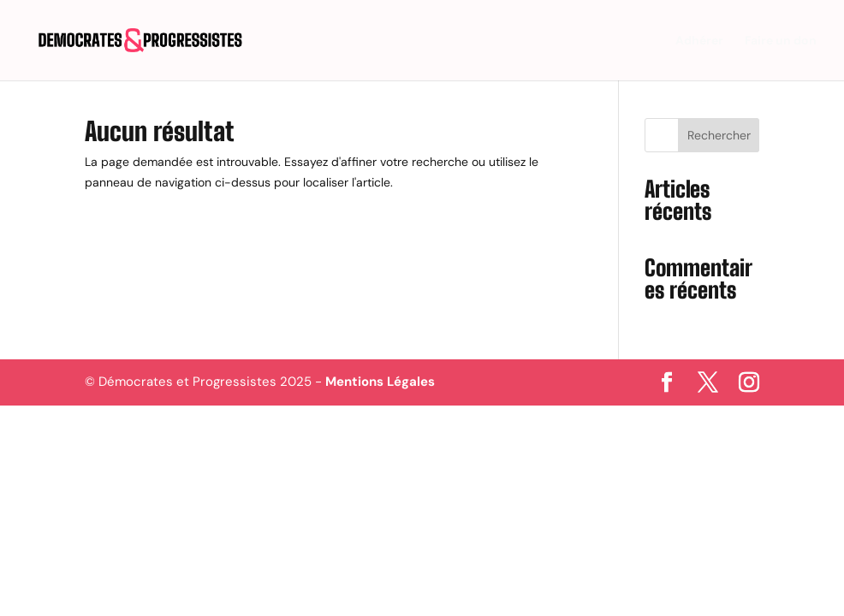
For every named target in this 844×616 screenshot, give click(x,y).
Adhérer (699, 41)
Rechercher (719, 135)
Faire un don (781, 41)
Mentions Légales (380, 382)
